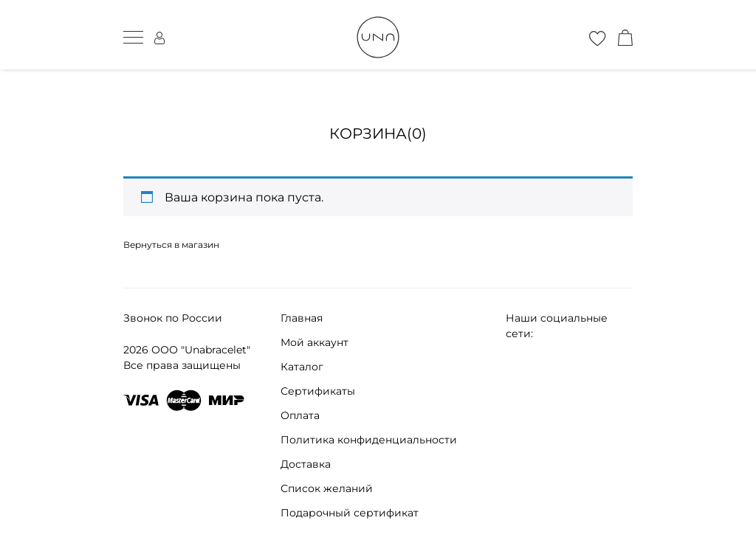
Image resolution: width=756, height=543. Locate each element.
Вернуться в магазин (171, 245)
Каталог (302, 367)
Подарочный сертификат (350, 513)
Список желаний (327, 488)
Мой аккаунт (315, 342)
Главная (302, 318)
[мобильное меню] (133, 38)
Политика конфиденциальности (369, 440)
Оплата (300, 415)
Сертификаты (318, 391)
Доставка (306, 464)
